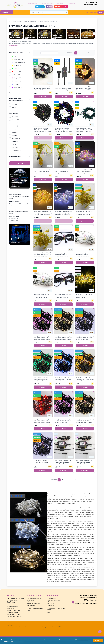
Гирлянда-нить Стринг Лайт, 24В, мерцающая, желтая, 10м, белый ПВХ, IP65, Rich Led (84, 296)
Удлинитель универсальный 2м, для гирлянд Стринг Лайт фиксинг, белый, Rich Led (42, 296)
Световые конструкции (15, 598)
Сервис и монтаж (33, 603)
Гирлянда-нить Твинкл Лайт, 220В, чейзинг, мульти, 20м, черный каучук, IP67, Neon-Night (63, 130)
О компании (61, 3)
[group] (16, 34)
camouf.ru (51, 628)
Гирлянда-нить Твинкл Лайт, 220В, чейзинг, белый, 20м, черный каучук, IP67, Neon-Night (42, 130)
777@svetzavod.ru (14, 220)
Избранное (31, 610)
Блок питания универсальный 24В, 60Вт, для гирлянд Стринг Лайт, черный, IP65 (42, 88)
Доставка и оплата (47, 3)
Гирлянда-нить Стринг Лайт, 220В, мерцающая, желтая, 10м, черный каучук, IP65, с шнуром (85, 379)
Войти (101, 12)
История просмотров (35, 608)
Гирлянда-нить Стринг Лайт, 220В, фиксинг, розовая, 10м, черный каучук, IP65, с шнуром (64, 421)
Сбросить (20, 163)
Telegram (40, 7)
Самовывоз (31, 606)
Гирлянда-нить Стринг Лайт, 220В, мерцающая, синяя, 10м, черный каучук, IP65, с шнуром (64, 379)
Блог (48, 612)
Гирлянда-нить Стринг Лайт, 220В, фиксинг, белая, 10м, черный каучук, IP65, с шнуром (43, 462)
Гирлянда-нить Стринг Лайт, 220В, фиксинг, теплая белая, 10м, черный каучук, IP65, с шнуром (85, 421)
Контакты (72, 3)
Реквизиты (51, 606)
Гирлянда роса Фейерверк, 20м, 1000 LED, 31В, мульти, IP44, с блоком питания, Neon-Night (84, 171)
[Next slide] (94, 34)
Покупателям (32, 3)
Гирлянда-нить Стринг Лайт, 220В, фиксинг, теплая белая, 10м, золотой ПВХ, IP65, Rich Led (85, 213)
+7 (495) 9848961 (14, 219)
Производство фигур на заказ (56, 609)
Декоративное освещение (12, 601)
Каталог (7, 12)
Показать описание (14, 45)
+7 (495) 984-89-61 (89, 3)
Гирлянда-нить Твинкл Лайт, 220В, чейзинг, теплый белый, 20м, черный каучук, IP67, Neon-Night (84, 88)
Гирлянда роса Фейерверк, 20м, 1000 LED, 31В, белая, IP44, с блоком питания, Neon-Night (63, 213)
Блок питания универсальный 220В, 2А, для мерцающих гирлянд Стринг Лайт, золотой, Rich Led (63, 171)
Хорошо (98, 641)
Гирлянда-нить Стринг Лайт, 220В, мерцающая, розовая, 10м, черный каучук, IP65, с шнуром (43, 338)
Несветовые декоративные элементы (12, 606)
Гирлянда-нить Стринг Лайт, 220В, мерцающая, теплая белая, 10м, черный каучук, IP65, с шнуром (64, 338)
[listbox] (49, 53)
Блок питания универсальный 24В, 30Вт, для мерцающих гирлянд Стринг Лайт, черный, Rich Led (63, 462)
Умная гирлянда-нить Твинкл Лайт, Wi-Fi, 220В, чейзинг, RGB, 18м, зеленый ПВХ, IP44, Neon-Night (84, 130)
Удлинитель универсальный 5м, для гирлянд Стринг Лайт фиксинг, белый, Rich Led (84, 254)
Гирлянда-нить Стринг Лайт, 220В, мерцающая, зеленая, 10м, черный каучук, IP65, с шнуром (43, 379)
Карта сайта (41, 630)
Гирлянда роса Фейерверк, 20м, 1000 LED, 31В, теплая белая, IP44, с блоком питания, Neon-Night (43, 213)
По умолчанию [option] (45, 53)
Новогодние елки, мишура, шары (13, 611)
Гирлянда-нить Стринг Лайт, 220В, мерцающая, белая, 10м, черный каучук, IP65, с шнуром (85, 338)
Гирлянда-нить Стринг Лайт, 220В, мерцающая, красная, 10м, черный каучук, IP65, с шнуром (43, 421)
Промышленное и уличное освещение (14, 615)
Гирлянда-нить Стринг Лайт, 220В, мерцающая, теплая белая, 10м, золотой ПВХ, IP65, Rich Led (43, 254)
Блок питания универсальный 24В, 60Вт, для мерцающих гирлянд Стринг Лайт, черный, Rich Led (84, 462)
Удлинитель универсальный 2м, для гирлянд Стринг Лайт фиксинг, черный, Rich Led (63, 296)
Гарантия (30, 601)
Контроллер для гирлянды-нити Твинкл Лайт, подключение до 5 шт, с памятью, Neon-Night (63, 88)
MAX (49, 7)
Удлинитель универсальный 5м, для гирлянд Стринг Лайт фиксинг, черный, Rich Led (63, 254)
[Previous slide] (10, 34)
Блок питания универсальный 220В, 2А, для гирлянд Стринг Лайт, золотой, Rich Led (42, 171)
